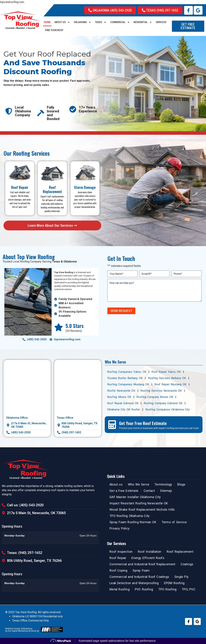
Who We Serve (138, 484)
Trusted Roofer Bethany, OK (125, 378)
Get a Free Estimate (124, 491)
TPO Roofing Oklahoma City (129, 516)
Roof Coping (118, 570)
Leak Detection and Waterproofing (134, 583)
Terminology (163, 484)
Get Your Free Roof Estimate (143, 423)
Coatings (187, 564)
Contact (149, 491)
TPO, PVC (189, 589)
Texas (101, 22)
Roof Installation (150, 552)
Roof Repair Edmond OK (123, 403)
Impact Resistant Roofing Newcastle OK (139, 503)
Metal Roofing (120, 589)
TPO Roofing (167, 589)
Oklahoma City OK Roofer (124, 410)
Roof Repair (118, 558)
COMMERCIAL (120, 22)
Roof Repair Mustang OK (170, 384)
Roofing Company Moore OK (155, 397)
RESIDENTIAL (143, 22)
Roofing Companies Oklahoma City (168, 410)
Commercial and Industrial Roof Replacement (142, 564)
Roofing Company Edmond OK (163, 403)
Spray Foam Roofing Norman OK (133, 522)
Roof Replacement (180, 552)
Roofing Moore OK (119, 397)
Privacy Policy (120, 528)
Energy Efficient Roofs (148, 558)
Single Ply (181, 577)
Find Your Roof (54, 30)
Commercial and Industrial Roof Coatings (139, 577)
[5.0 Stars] (59, 327)
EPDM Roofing (174, 583)
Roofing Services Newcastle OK (161, 391)
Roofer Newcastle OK (121, 391)
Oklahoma (82, 22)
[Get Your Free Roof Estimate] (112, 425)
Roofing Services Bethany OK (167, 378)
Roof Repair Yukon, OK (166, 372)
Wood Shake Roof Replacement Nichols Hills (142, 510)
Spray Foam (141, 570)
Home (47, 22)
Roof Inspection (121, 552)
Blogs (181, 484)
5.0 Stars (75, 326)
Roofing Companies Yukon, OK (127, 372)
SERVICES (161, 22)
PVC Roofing (144, 589)
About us (62, 22)
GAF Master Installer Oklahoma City (135, 497)
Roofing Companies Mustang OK (128, 384)
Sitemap (166, 491)
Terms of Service (174, 522)
